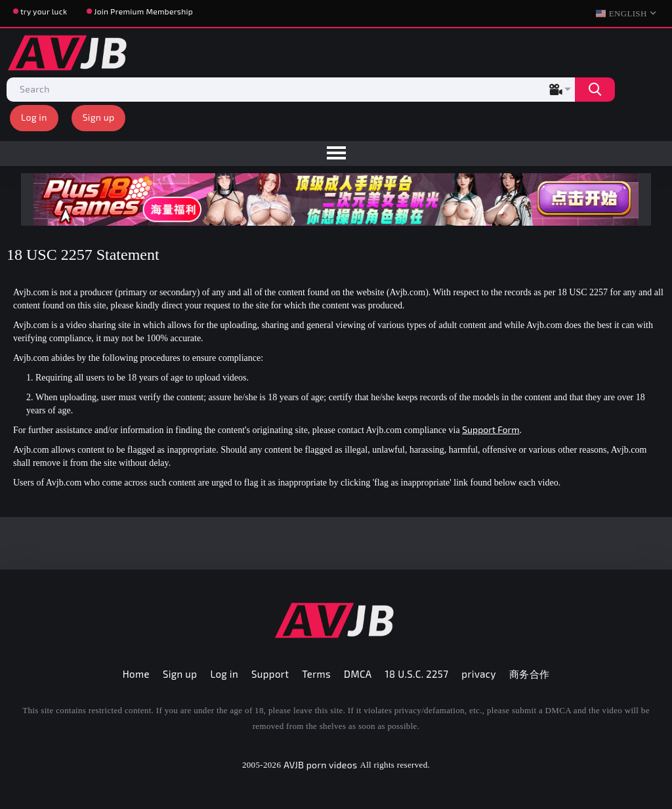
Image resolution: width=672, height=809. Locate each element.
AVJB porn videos (320, 765)
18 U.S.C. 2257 (417, 674)
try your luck (44, 11)
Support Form (491, 429)
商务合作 (530, 674)
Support (270, 674)
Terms (316, 674)
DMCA (358, 674)
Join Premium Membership (143, 11)
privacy (478, 674)
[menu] (336, 154)
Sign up (99, 117)
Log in (34, 117)
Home (136, 674)
